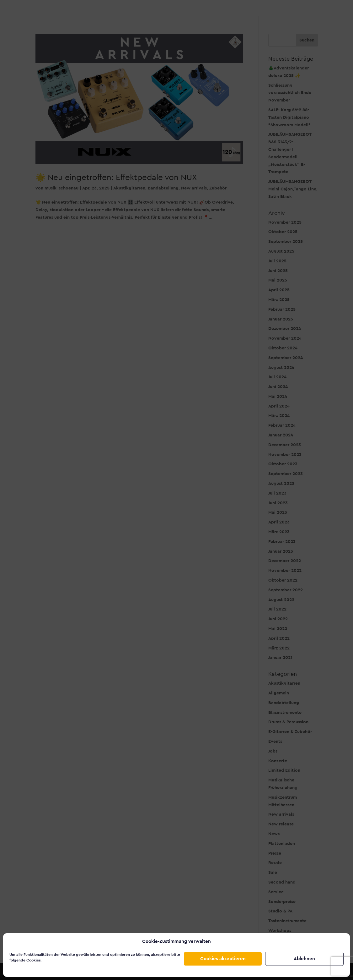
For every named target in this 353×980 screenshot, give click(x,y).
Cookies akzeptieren (223, 959)
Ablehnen (304, 959)
